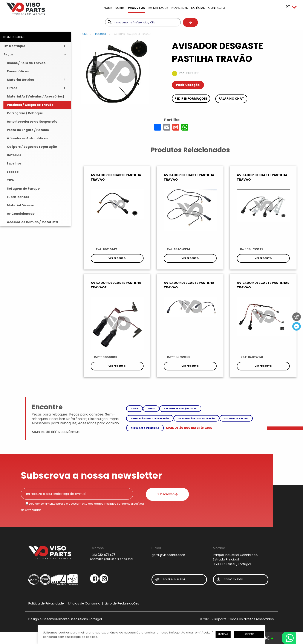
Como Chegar (229, 580)
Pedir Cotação (188, 85)
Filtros (12, 88)
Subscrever (167, 494)
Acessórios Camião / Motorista (32, 222)
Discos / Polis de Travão (26, 63)
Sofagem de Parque (23, 189)
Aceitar (249, 634)
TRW (11, 180)
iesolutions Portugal (86, 619)
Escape (13, 172)
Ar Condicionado (21, 214)
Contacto (217, 8)
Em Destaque (158, 8)
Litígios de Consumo (84, 603)
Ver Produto (117, 258)
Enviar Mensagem (170, 580)
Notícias (198, 8)
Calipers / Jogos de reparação (32, 147)
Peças (8, 54)
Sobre (120, 8)
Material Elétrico (21, 80)
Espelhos (14, 163)
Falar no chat (231, 99)
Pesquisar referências (145, 428)
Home (108, 8)
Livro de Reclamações (122, 603)
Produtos (136, 8)
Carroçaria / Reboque (25, 113)
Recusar (223, 634)
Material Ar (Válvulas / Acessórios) (36, 96)
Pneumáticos (18, 71)
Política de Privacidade (46, 603)
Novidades (180, 8)
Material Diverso (21, 205)
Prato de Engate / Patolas (28, 130)
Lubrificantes (18, 197)
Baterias (14, 155)
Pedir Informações (191, 99)
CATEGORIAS (14, 37)
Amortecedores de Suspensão (32, 122)
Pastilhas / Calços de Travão (30, 105)
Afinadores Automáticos (27, 138)
